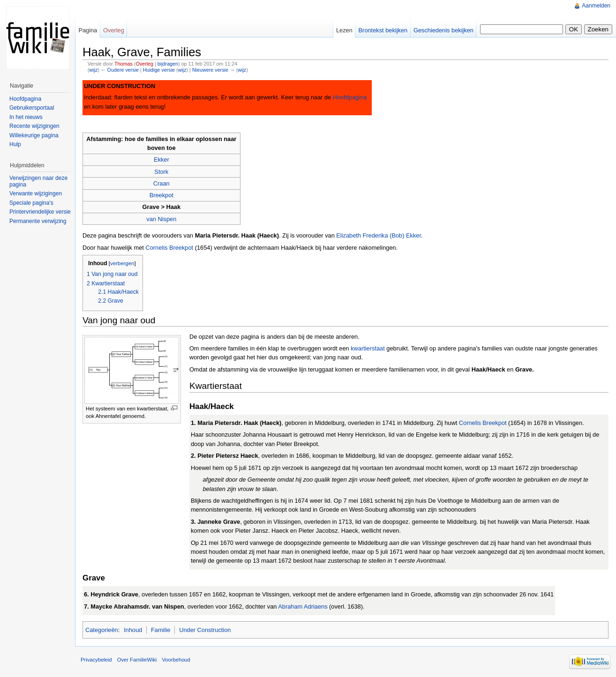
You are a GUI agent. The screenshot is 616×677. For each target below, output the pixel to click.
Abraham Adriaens (303, 606)
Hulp (15, 144)
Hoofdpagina (350, 97)
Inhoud (133, 630)
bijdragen (168, 64)
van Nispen (161, 219)
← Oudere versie (120, 70)
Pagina (88, 30)
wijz (93, 70)
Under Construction (205, 630)
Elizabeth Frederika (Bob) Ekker (379, 235)
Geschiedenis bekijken (443, 30)
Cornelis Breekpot (169, 248)
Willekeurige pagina (34, 135)
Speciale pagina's (31, 203)
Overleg (144, 64)
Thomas (124, 64)
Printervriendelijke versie (40, 212)
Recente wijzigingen (34, 126)
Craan (162, 183)
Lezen (344, 30)
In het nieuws (26, 117)
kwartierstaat (368, 348)
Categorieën (102, 630)
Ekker (162, 160)
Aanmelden (596, 6)
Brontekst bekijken (383, 30)
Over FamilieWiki (137, 660)
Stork (161, 172)
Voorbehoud (176, 660)
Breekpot (162, 195)
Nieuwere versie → (214, 70)
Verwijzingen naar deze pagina (38, 181)
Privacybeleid (96, 660)
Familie (161, 630)
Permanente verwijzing (38, 221)
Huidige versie (159, 70)
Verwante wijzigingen (36, 193)
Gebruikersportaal (32, 108)
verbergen (122, 263)
